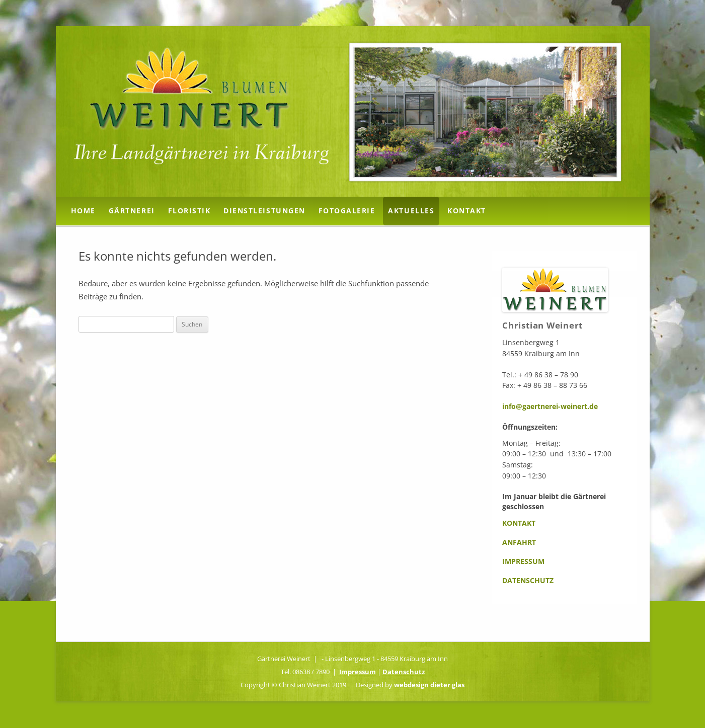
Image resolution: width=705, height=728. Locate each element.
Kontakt (467, 211)
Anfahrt (519, 542)
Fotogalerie (347, 211)
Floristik (189, 211)
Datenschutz (528, 580)
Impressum (523, 561)
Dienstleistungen (264, 211)
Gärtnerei (132, 211)
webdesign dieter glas (429, 685)
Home (83, 211)
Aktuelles (411, 211)
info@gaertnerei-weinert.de (550, 406)
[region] (353, 111)
